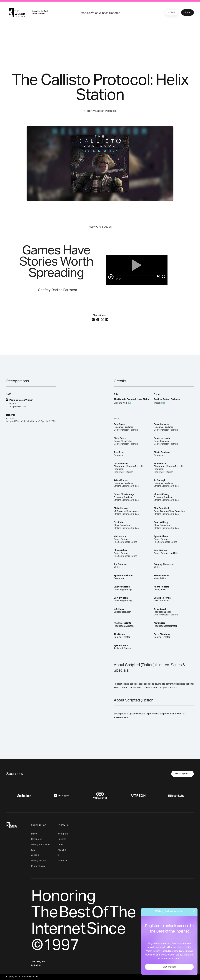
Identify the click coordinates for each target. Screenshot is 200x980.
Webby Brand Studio (41, 845)
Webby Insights (39, 861)
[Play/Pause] (111, 277)
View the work (121, 403)
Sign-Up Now (169, 967)
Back (171, 12)
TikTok (61, 845)
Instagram (63, 834)
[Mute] (158, 276)
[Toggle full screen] (163, 276)
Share (187, 12)
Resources (37, 839)
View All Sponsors (183, 774)
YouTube (62, 850)
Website (158, 403)
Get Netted (37, 855)
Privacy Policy (38, 866)
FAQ (33, 850)
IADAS (34, 834)
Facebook (62, 861)
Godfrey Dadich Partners (100, 111)
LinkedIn (62, 839)
